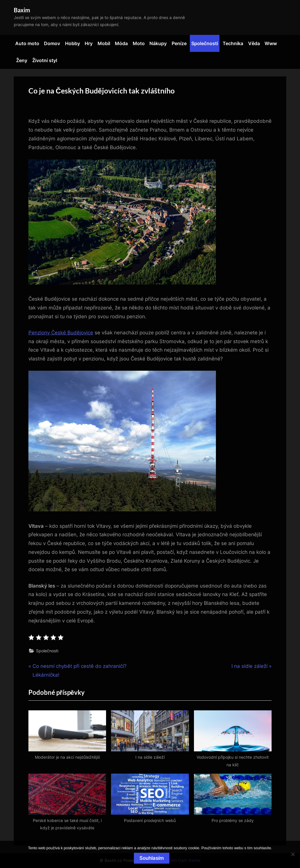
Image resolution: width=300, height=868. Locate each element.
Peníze (179, 43)
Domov (52, 43)
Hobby (73, 43)
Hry (89, 43)
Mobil (104, 43)
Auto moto (27, 43)
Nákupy (158, 43)
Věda (254, 43)
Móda (121, 43)
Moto (139, 43)
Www (271, 43)
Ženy (22, 60)
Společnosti (205, 43)
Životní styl (45, 60)
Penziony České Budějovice (61, 333)
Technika (233, 43)
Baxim (22, 10)
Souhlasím (152, 858)
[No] (293, 854)
